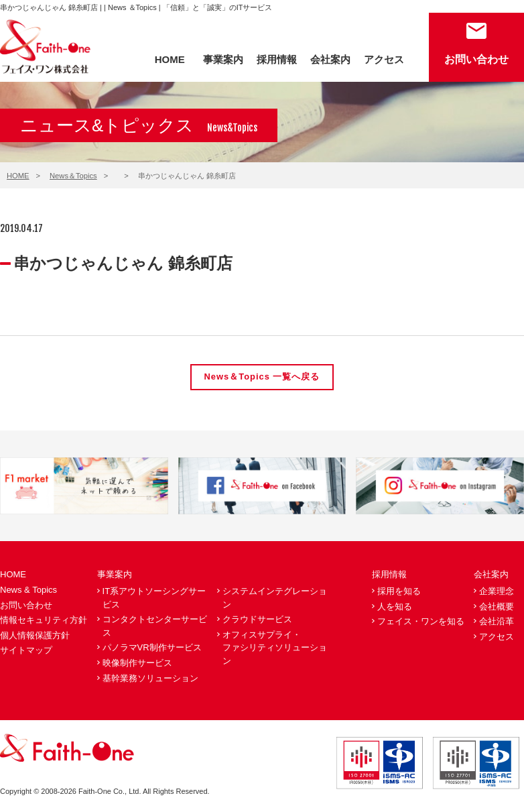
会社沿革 (497, 621)
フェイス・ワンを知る (421, 621)
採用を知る (399, 591)
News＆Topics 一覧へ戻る (262, 377)
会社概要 (497, 606)
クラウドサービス (257, 619)
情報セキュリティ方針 (44, 620)
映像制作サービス (137, 663)
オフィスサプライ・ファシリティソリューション (275, 648)
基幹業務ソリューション (150, 678)
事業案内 (223, 59)
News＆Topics (73, 176)
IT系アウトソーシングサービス (154, 598)
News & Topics (28, 590)
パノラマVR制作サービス (152, 648)
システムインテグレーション (275, 598)
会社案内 (330, 59)
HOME (170, 59)
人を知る (395, 606)
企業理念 (497, 591)
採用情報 (277, 59)
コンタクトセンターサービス (155, 626)
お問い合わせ (476, 59)
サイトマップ (26, 651)
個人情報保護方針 (35, 635)
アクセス (384, 59)
